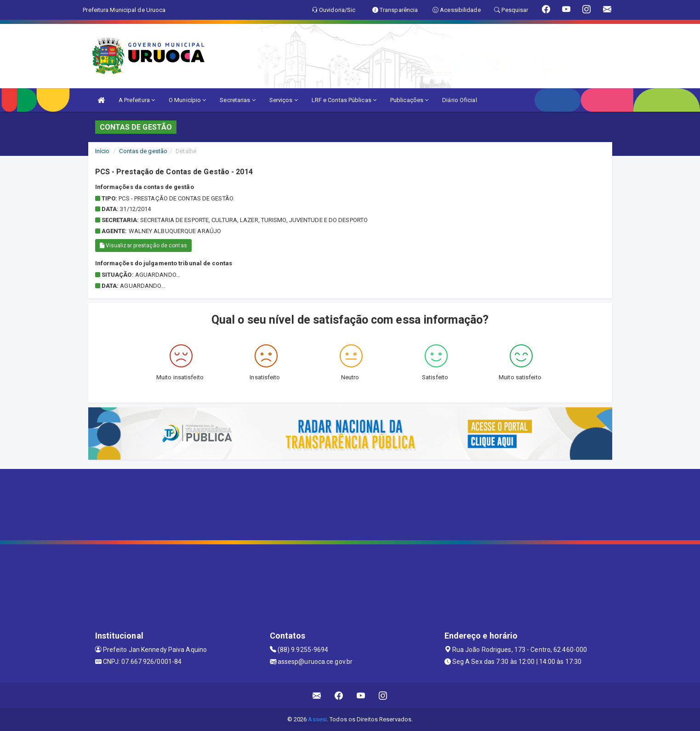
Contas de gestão (143, 151)
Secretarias (237, 100)
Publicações (409, 100)
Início (102, 151)
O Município (187, 100)
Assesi (317, 719)
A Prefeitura (137, 100)
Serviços (284, 100)
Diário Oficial (459, 100)
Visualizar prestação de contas (143, 246)
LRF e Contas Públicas (344, 100)
